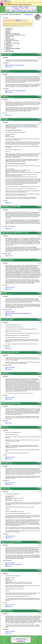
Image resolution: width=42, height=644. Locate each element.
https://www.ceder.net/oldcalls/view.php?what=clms (21, 638)
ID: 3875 (40, 376)
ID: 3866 (40, 74)
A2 (28, 9)
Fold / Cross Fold (10, 36)
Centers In (8, 31)
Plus (22, 9)
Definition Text (20, 11)
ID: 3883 (40, 58)
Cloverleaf (8, 32)
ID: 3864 (40, 406)
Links (27, 8)
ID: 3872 (40, 466)
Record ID (34, 11)
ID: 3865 (40, 100)
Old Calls (16, 8)
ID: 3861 (40, 573)
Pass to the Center (10, 39)
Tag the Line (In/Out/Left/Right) (13, 48)
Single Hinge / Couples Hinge (13, 43)
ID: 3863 (40, 323)
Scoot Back (8, 42)
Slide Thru (8, 44)
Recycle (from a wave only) (12, 40)
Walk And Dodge (10, 51)
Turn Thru (8, 50)
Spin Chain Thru (10, 46)
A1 (25, 9)
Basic (13, 9)
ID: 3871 (40, 210)
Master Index (15, 7)
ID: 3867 (40, 492)
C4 (20, 8)
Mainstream (18, 9)
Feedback (20, 7)
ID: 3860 (40, 122)
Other (23, 8)
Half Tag (8, 38)
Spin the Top (9, 47)
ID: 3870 (40, 263)
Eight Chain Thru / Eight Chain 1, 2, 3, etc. (15, 35)
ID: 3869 (40, 430)
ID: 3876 (40, 355)
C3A (35, 9)
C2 (33, 9)
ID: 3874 (40, 296)
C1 (30, 9)
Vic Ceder (20, 640)
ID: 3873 (40, 545)
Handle (29, 11)
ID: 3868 (40, 614)
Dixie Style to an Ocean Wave (13, 34)
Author (25, 11)
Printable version (29, 15)
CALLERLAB (18, 20)
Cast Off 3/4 (8, 30)
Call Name (14, 11)
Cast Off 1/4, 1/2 (9, 28)
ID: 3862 (40, 236)
